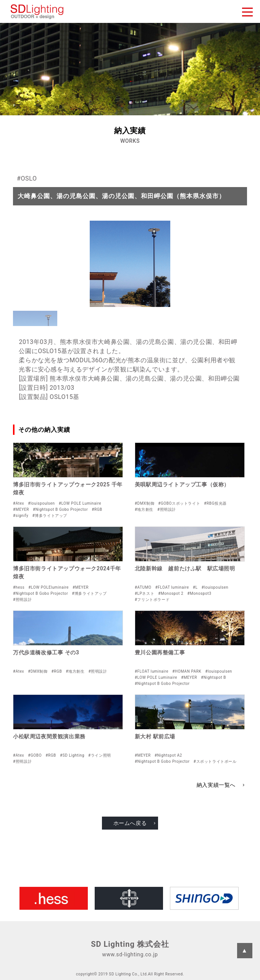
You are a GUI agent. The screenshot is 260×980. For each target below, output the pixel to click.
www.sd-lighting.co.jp (130, 954)
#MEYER (21, 509)
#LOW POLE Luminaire (80, 503)
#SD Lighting (72, 755)
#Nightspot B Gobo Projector (60, 509)
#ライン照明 (100, 755)
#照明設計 (167, 509)
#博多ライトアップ (50, 516)
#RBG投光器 (215, 503)
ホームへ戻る (130, 823)
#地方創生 (144, 509)
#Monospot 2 (171, 593)
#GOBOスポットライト (179, 503)
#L (195, 587)
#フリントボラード (152, 600)
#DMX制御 (145, 503)
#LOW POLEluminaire (48, 587)
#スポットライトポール (215, 761)
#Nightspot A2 (168, 755)
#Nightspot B (213, 677)
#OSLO (27, 178)
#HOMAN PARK (187, 671)
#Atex (19, 503)
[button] (35, 318)
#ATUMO (143, 587)
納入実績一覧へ (216, 785)
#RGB (97, 509)
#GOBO (35, 755)
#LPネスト (145, 593)
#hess (19, 587)
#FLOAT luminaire (172, 587)
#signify (21, 516)
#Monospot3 (199, 593)
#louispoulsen (41, 503)
